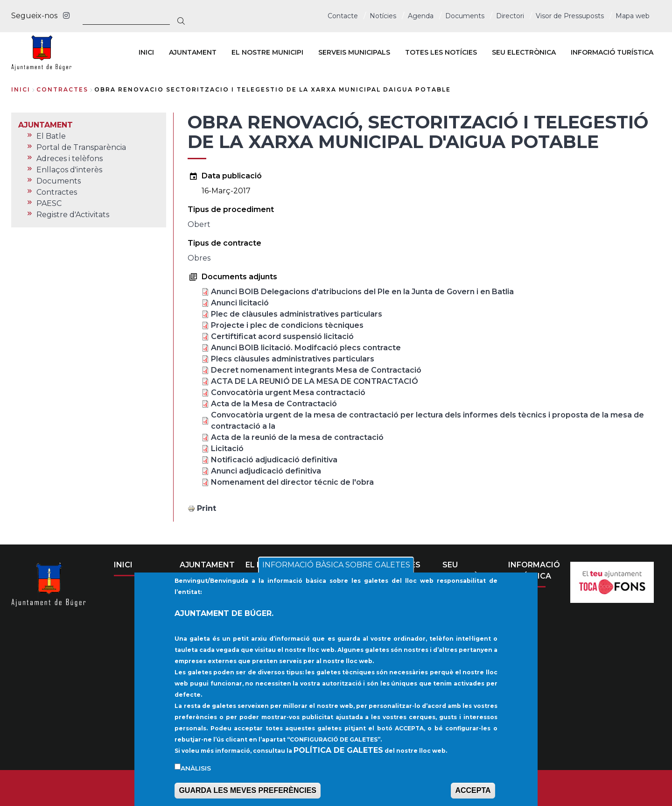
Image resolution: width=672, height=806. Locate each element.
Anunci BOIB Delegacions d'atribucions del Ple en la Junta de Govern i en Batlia (362, 292)
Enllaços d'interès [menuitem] (69, 170)
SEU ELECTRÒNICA (471, 570)
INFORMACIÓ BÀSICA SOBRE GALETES (336, 569)
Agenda (421, 16)
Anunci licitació (240, 303)
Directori (510, 16)
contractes (62, 89)
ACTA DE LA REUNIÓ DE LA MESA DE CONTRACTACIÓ (315, 381)
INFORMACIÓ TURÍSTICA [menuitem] (612, 52)
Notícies (383, 16)
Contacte (343, 16)
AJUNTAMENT (207, 565)
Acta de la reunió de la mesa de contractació (297, 437)
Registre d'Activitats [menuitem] (73, 215)
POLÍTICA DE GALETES (338, 755)
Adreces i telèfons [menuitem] (70, 159)
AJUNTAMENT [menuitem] (193, 52)
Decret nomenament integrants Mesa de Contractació (316, 370)
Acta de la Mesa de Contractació (274, 404)
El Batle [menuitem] (51, 136)
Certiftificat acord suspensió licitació (282, 336)
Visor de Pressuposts (570, 16)
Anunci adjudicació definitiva (266, 471)
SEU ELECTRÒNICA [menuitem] (524, 52)
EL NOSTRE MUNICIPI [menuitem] (267, 52)
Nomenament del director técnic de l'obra (292, 482)
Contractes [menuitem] (57, 192)
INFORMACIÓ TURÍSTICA (534, 570)
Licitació (227, 449)
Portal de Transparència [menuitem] (81, 147)
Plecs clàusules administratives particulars (293, 359)
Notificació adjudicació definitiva (274, 460)
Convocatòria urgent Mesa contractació (288, 392)
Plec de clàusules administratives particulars (297, 314)
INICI (123, 565)
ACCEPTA (473, 795)
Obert (199, 224)
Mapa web (633, 16)
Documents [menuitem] (59, 181)
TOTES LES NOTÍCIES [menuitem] (441, 52)
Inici (21, 89)
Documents (465, 16)
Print (206, 508)
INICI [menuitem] (146, 52)
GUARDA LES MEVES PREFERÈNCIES (248, 795)
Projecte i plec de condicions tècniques (287, 325)
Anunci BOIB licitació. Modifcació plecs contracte (306, 348)
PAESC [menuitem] (49, 203)
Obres (199, 258)
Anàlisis (196, 773)
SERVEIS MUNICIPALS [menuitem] (354, 52)
